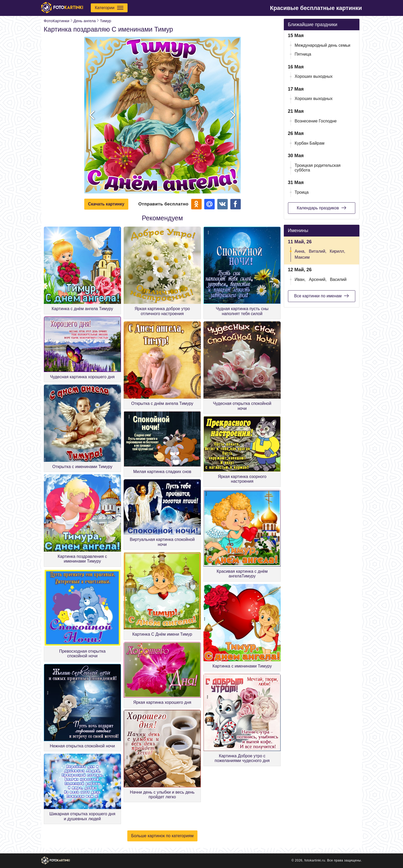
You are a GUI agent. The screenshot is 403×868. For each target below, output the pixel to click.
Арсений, (318, 279)
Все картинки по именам (322, 296)
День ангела (85, 21)
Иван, (300, 279)
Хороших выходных (314, 76)
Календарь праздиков (321, 208)
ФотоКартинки (57, 21)
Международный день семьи (323, 45)
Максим (302, 257)
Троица (302, 192)
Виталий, (318, 251)
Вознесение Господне (316, 121)
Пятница (303, 54)
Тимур (106, 21)
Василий (338, 279)
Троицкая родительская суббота (318, 168)
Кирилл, (337, 251)
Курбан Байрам (310, 143)
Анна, (300, 251)
